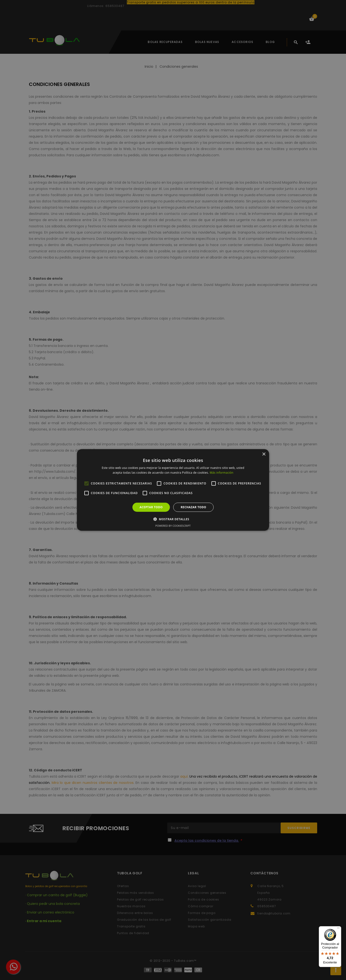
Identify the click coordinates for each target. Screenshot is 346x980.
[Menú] (338, 929)
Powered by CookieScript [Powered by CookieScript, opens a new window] (173, 526)
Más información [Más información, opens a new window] (222, 473)
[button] (173, 519)
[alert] (173, 490)
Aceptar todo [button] (151, 507)
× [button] (264, 454)
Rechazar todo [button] (193, 507)
